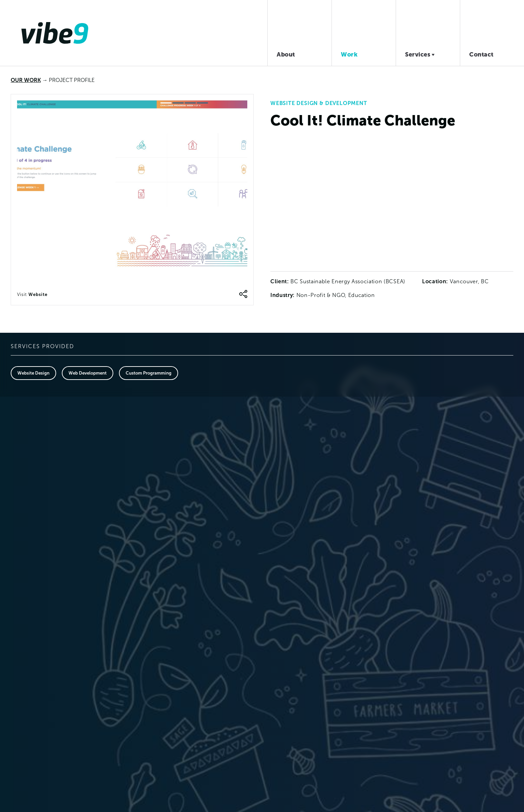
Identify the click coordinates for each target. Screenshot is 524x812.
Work (349, 54)
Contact (481, 54)
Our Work (26, 80)
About (286, 54)
